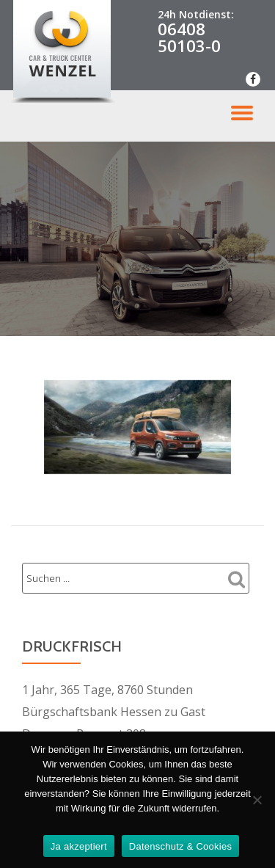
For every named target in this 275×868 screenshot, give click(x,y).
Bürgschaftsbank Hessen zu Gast (114, 712)
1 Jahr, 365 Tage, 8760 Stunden (107, 690)
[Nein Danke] (257, 800)
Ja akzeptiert (79, 846)
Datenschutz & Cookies (180, 846)
